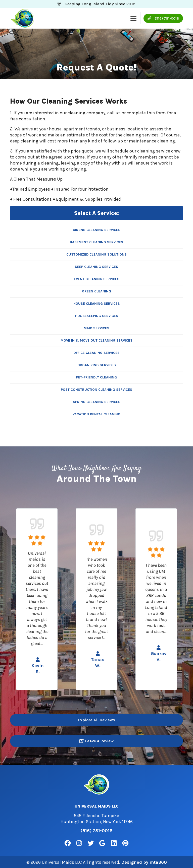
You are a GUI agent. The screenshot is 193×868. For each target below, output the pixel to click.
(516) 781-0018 (163, 18)
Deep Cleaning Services (96, 267)
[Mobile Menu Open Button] (133, 18)
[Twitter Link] (91, 843)
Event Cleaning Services (97, 279)
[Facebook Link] (68, 843)
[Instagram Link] (79, 843)
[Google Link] (102, 843)
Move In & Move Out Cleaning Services (96, 340)
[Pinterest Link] (125, 843)
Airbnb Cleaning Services (97, 230)
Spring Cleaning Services (97, 402)
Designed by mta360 (144, 862)
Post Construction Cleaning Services (96, 390)
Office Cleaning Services (96, 353)
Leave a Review (96, 741)
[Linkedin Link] (114, 843)
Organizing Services (97, 365)
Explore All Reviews (96, 720)
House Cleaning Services (97, 304)
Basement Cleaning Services (96, 242)
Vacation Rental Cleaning (96, 414)
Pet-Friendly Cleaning (96, 377)
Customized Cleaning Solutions (96, 254)
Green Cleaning (96, 291)
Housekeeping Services (97, 316)
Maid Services (96, 328)
